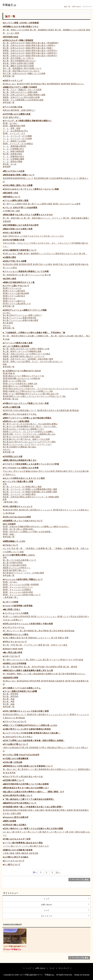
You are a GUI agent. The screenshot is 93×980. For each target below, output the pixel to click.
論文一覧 (67, 7)
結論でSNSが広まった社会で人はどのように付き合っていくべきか (33, 236)
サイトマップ (87, 7)
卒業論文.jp (9, 5)
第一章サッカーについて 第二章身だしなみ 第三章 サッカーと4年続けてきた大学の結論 (43, 660)
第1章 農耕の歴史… (12, 117)
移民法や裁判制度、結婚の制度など (19, 110)
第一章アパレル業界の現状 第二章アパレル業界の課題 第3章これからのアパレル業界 (42, 204)
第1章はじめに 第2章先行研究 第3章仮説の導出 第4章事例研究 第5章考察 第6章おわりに (43, 84)
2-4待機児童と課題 (11, 211)
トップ (46, 899)
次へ (58, 872)
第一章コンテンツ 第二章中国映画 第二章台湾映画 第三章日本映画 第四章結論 (39, 631)
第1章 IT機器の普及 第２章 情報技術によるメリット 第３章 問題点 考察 (36, 638)
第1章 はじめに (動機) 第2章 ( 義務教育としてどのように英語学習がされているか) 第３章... (45, 254)
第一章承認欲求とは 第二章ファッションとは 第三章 (27, 275)
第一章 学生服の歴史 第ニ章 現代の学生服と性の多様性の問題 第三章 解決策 (40, 667)
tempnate (86, 975)
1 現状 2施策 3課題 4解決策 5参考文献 (21, 853)
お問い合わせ (76, 7)
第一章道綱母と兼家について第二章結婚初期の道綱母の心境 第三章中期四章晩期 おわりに (44, 674)
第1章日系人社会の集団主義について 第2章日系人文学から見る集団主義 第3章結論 (41, 410)
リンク (46, 910)
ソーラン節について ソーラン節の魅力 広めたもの (26, 846)
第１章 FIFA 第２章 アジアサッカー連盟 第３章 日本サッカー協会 (35, 645)
